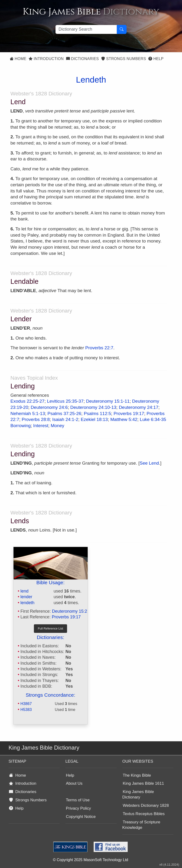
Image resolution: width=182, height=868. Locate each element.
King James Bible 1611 (143, 783)
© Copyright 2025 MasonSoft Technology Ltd (90, 860)
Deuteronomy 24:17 (139, 407)
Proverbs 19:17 (129, 413)
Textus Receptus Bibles (144, 814)
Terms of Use (78, 800)
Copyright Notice (81, 817)
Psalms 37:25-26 (64, 413)
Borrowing (21, 426)
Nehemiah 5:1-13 (28, 413)
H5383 (26, 709)
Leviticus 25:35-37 (65, 401)
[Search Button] (122, 29)
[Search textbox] (86, 29)
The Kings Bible (137, 775)
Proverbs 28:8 (36, 419)
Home (18, 59)
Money (57, 426)
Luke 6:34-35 (153, 419)
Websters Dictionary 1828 (146, 805)
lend (24, 591)
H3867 (26, 704)
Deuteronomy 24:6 (49, 407)
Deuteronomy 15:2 (69, 611)
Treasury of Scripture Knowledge (141, 825)
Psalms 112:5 (97, 413)
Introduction (46, 59)
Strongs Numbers (124, 59)
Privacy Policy (78, 808)
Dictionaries (82, 59)
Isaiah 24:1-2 (65, 419)
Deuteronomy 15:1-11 (108, 401)
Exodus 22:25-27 (27, 401)
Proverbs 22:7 (99, 348)
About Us (74, 783)
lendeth (27, 603)
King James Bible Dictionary (138, 794)
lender (26, 597)
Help (156, 59)
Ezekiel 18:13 (94, 419)
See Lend (149, 463)
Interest (41, 426)
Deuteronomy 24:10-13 (93, 407)
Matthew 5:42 (124, 419)
